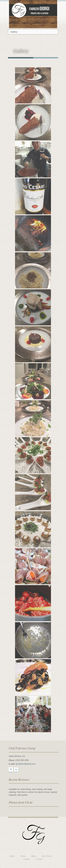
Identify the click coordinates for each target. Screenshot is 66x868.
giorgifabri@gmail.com (26, 764)
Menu (34, 856)
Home (12, 856)
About (23, 856)
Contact (39, 859)
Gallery (27, 859)
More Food (46, 856)
